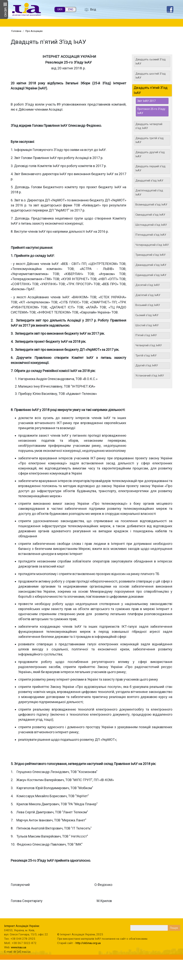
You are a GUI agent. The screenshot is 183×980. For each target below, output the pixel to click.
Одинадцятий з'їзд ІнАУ (151, 275)
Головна (16, 31)
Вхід (93, 9)
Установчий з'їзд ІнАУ (150, 376)
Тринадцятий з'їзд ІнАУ (150, 255)
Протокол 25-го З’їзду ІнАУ (151, 111)
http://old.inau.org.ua (88, 943)
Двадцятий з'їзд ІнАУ (149, 181)
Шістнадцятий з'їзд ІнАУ (151, 225)
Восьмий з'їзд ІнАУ (148, 305)
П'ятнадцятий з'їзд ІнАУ (151, 235)
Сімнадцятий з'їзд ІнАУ (150, 215)
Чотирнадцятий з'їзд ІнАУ (152, 245)
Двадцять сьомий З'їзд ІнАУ (151, 62)
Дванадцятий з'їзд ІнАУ (151, 265)
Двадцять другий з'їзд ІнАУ (150, 154)
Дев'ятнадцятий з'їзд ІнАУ (149, 193)
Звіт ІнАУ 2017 (146, 101)
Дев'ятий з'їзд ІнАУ (148, 295)
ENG (71, 9)
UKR (60, 9)
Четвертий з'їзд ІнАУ (149, 345)
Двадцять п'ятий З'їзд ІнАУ (151, 90)
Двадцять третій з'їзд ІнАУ (150, 140)
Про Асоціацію (34, 31)
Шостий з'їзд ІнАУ (147, 325)
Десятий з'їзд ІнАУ (148, 285)
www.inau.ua (19, 947)
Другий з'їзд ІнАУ (147, 366)
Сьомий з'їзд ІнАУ (147, 315)
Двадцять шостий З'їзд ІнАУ (151, 76)
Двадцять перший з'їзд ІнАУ (150, 168)
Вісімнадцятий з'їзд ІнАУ (151, 205)
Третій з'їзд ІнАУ (146, 356)
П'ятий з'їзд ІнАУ (146, 335)
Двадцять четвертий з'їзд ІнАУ (149, 126)
